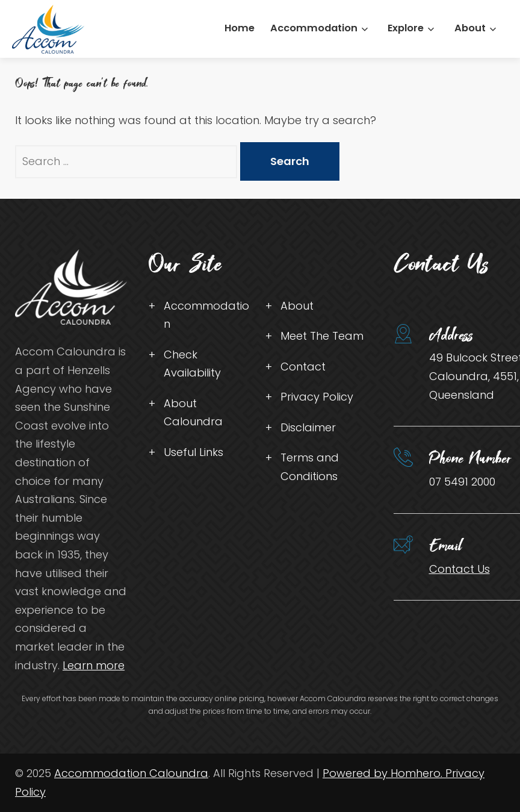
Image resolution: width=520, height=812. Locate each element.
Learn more (94, 665)
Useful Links (193, 452)
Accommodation (314, 28)
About (470, 28)
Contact (303, 367)
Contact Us (460, 569)
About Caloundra (193, 413)
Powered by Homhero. (384, 773)
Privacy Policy (317, 397)
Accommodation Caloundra (131, 773)
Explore (406, 28)
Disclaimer (308, 427)
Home (240, 28)
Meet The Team (322, 336)
